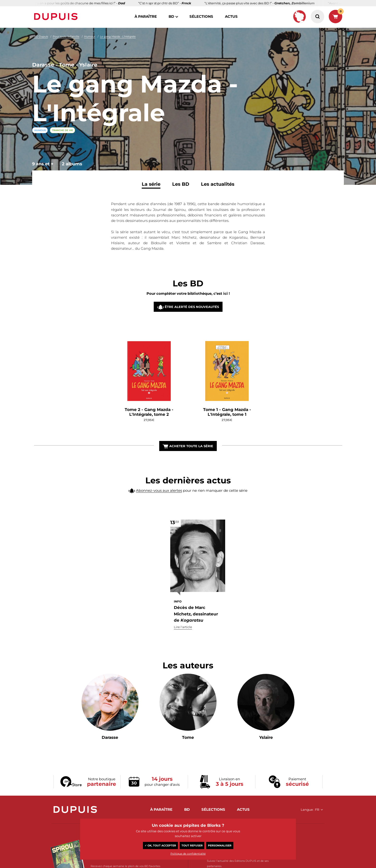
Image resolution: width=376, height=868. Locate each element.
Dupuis (57, 17)
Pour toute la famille (66, 36)
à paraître (146, 16)
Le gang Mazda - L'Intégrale (118, 36)
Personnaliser (220, 845)
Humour (90, 36)
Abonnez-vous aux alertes (159, 501)
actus (231, 16)
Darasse (43, 65)
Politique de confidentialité (188, 854)
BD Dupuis (41, 36)
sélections (201, 16)
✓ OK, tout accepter (160, 845)
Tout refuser (192, 845)
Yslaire (88, 65)
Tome (67, 65)
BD (171, 16)
